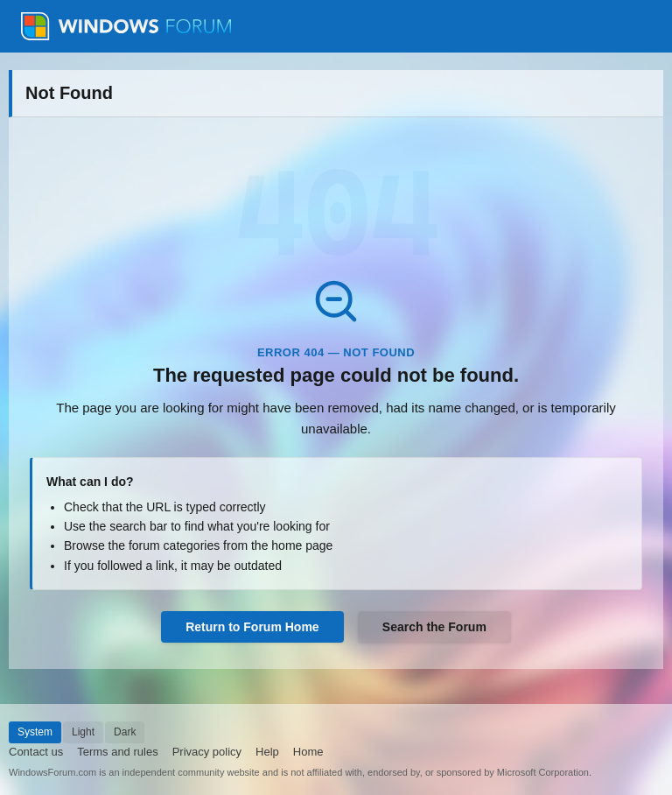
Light (83, 732)
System (35, 732)
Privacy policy (207, 752)
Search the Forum (434, 627)
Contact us (36, 752)
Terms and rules (117, 752)
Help (267, 752)
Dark (125, 732)
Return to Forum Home (252, 627)
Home (308, 752)
